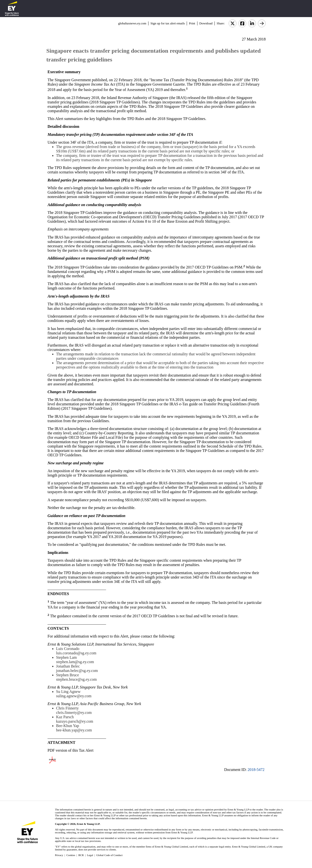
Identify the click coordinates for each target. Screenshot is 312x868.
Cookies (71, 855)
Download (206, 23)
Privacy (59, 855)
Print (192, 23)
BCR (81, 855)
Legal (90, 855)
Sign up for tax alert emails (168, 23)
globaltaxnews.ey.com (132, 23)
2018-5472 (256, 770)
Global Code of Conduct (109, 855)
